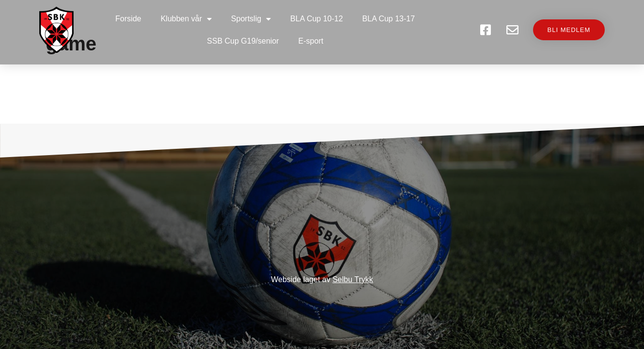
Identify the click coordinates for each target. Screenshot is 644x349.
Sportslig (252, 19)
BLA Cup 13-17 (390, 19)
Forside (129, 19)
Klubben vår (187, 19)
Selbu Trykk (353, 279)
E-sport (312, 41)
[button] (565, 30)
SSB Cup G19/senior (244, 41)
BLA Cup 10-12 (318, 19)
